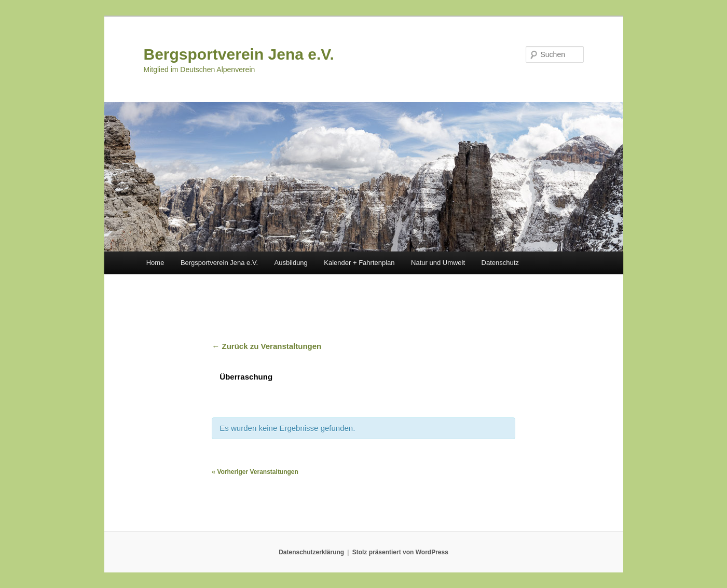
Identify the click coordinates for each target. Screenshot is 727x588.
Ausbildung (291, 263)
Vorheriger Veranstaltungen (255, 472)
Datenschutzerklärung (311, 552)
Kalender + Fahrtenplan (359, 263)
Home (155, 263)
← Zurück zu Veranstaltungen (266, 346)
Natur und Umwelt (438, 263)
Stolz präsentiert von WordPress (400, 552)
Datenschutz (500, 263)
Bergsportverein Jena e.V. (239, 54)
